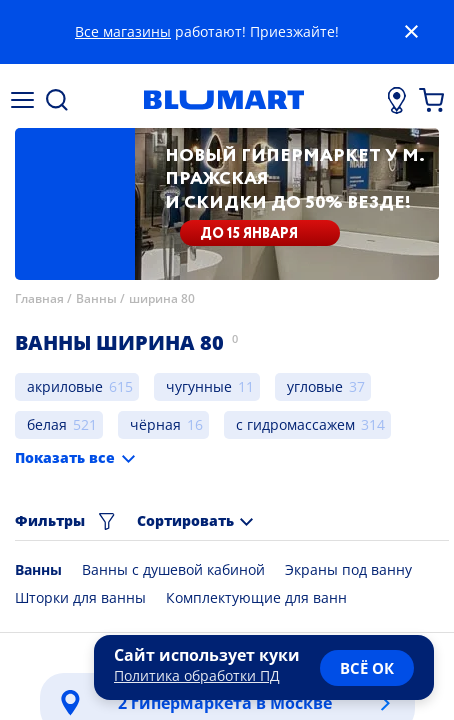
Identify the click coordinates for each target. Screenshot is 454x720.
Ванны (96, 298)
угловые (315, 386)
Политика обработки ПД (197, 675)
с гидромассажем (295, 424)
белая (47, 424)
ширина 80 (162, 298)
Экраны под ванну (348, 569)
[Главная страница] (224, 100)
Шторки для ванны (80, 597)
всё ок (367, 668)
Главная (39, 298)
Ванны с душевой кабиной (173, 569)
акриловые (65, 386)
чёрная (155, 424)
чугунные (199, 386)
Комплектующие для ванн (256, 597)
